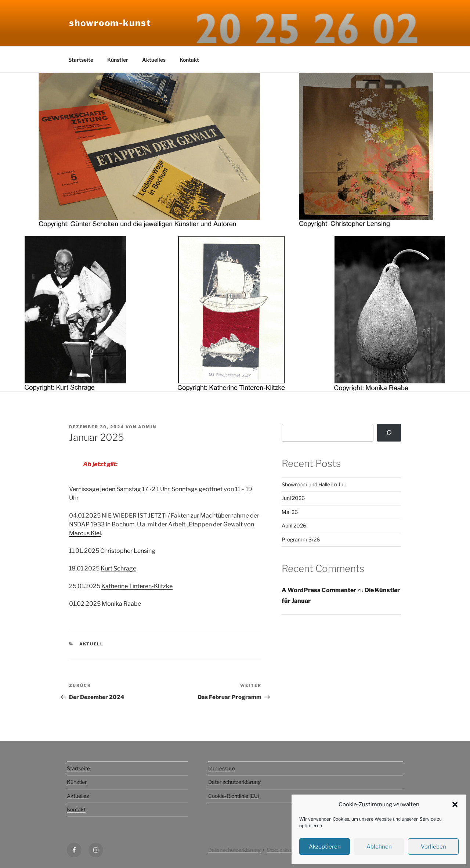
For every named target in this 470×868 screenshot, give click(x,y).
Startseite (81, 60)
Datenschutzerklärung (234, 782)
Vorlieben (433, 847)
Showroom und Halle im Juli (314, 484)
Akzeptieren (325, 847)
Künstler (118, 60)
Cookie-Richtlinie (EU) (234, 796)
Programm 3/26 (301, 539)
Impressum (222, 768)
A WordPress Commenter (319, 590)
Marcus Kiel (85, 533)
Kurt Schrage (118, 568)
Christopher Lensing (128, 551)
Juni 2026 (293, 498)
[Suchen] (389, 433)
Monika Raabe (121, 604)
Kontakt (189, 60)
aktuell (92, 644)
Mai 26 (290, 512)
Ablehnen (379, 847)
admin (147, 427)
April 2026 (294, 525)
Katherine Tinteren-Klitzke (137, 586)
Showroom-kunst (110, 23)
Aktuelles (154, 60)
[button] (455, 804)
